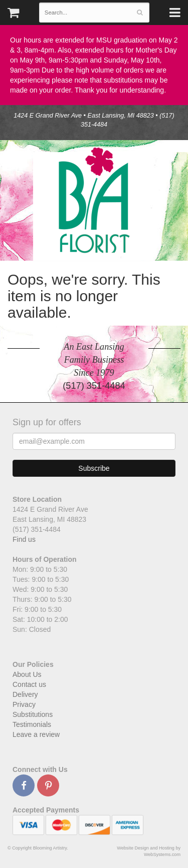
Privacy (24, 704)
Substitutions (33, 714)
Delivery (25, 694)
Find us (24, 539)
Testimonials (32, 724)
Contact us (29, 684)
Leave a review (36, 734)
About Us (27, 674)
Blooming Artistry (94, 200)
